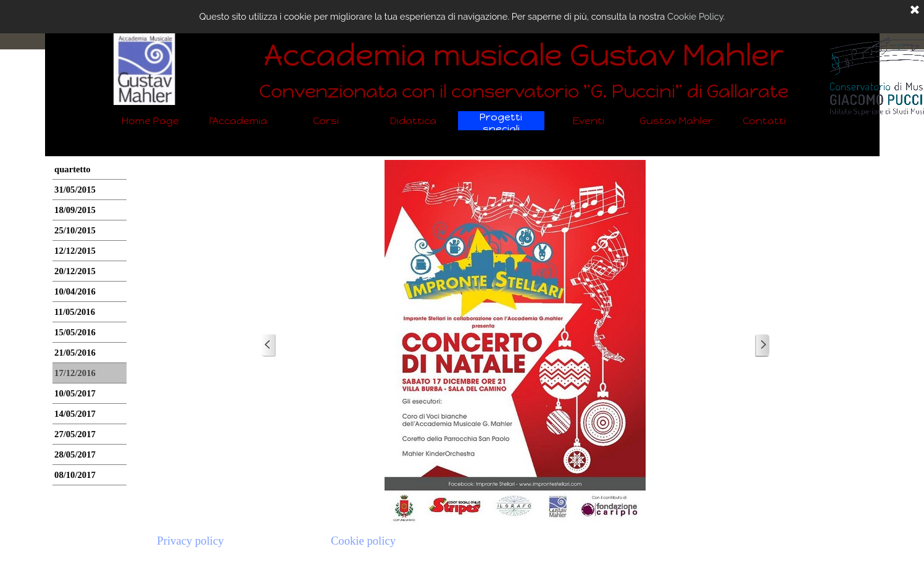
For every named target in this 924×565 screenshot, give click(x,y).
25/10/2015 (75, 230)
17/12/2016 (75, 373)
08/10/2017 (75, 475)
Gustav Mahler (676, 121)
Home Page (150, 121)
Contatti (764, 121)
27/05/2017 (75, 434)
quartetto (73, 169)
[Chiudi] (915, 10)
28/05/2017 (75, 454)
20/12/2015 (75, 271)
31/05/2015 (75, 190)
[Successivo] (762, 345)
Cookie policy (363, 541)
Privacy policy (190, 541)
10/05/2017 (75, 393)
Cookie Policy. (696, 16)
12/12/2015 (75, 251)
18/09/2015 (75, 210)
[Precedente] (268, 345)
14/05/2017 (75, 414)
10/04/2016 (75, 291)
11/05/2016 (75, 312)
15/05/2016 (75, 332)
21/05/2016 (75, 353)
